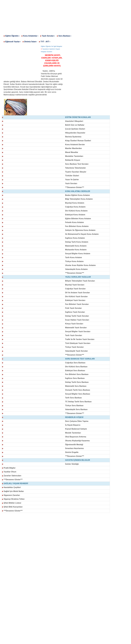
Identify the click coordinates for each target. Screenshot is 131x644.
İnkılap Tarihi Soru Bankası (77, 382)
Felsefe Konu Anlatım (75, 222)
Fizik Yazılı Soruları (73, 308)
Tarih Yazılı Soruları (74, 335)
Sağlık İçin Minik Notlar (14, 491)
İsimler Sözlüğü (72, 464)
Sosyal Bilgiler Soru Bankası (78, 394)
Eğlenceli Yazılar (13, 42)
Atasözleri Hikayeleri (74, 121)
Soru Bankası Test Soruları (77, 164)
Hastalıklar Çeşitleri (12, 487)
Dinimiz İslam (31, 42)
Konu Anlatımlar (31, 36)
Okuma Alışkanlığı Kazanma (77, 441)
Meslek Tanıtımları (73, 433)
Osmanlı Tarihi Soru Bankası (78, 390)
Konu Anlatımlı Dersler (75, 145)
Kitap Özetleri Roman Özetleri (78, 141)
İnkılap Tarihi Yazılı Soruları (77, 316)
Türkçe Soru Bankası (74, 406)
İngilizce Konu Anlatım (75, 238)
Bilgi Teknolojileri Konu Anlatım (79, 199)
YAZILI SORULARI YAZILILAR (78, 277)
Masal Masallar (72, 152)
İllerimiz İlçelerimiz (73, 137)
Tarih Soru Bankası (73, 398)
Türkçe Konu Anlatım (74, 261)
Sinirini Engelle (72, 452)
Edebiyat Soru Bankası (75, 371)
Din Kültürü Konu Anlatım (76, 211)
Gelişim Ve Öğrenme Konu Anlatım (80, 230)
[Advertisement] (65, 16)
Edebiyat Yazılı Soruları (75, 300)
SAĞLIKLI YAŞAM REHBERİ (16, 483)
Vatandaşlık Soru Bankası (76, 409)
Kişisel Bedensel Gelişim (76, 429)
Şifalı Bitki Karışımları (13, 507)
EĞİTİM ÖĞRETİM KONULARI (78, 117)
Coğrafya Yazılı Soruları (75, 289)
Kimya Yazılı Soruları (74, 324)
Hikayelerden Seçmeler (75, 133)
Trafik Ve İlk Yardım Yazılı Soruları (80, 339)
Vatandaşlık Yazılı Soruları (76, 351)
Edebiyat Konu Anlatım (75, 215)
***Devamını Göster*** (75, 187)
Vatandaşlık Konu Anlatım (76, 269)
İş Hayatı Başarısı (73, 425)
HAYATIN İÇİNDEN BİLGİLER (78, 460)
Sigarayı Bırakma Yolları (14, 499)
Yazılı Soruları (48, 36)
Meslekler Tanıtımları (74, 156)
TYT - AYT (45, 42)
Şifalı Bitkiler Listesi (12, 503)
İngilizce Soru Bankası (75, 378)
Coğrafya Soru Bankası (75, 363)
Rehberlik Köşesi (73, 160)
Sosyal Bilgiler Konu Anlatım (78, 254)
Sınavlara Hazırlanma (74, 448)
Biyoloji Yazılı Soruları (75, 285)
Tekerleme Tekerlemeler (75, 168)
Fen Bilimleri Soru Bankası (77, 374)
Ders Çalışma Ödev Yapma (77, 421)
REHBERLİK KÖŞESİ (74, 417)
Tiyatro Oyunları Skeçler (76, 172)
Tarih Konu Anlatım (74, 257)
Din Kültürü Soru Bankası (76, 367)
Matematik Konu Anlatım (76, 246)
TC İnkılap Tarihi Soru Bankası (78, 402)
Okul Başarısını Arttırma (76, 437)
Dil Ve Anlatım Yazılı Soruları (78, 293)
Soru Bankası (65, 36)
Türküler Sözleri (72, 176)
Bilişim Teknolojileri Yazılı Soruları (80, 281)
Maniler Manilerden (73, 148)
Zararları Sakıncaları (12, 476)
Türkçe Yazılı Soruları (74, 347)
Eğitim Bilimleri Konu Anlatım (78, 219)
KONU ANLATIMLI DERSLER (78, 191)
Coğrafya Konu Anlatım (75, 207)
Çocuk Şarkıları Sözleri (75, 129)
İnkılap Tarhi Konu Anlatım (77, 242)
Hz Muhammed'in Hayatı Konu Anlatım (82, 234)
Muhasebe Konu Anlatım (76, 250)
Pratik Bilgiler (10, 468)
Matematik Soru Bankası (76, 386)
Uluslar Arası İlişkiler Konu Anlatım (80, 265)
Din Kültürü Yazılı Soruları (76, 297)
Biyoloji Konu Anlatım (75, 203)
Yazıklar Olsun (10, 472)
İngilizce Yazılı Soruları (75, 312)
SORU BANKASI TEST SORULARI (80, 359)
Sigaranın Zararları (12, 495)
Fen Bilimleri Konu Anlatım (77, 226)
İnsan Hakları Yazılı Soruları (77, 320)
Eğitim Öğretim (12, 36)
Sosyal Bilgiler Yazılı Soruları (78, 331)
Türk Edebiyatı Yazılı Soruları (78, 343)
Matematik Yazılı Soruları (76, 328)
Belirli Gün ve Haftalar (75, 125)
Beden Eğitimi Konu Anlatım (78, 195)
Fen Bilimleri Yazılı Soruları (77, 304)
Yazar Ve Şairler (72, 180)
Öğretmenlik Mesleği (74, 445)
